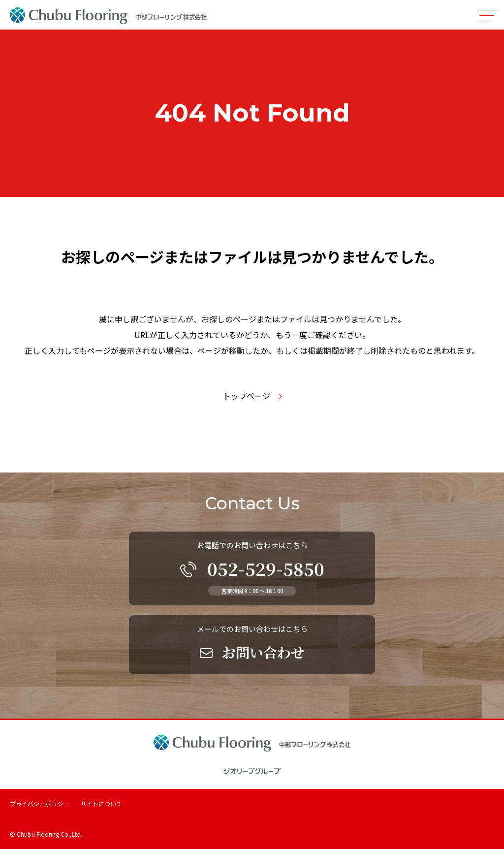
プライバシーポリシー (39, 803)
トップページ (247, 396)
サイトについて (101, 803)
